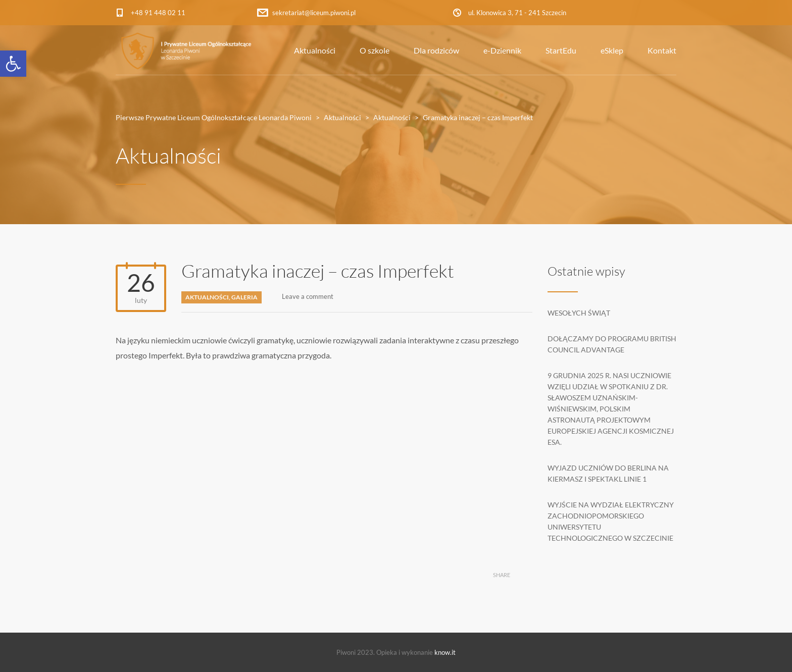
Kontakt (662, 50)
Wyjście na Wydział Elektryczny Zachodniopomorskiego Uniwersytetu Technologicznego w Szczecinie (611, 521)
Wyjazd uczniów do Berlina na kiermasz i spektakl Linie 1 (608, 473)
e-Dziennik (502, 50)
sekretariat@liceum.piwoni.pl (314, 13)
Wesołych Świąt (579, 313)
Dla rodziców (436, 50)
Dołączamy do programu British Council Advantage (612, 344)
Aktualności (315, 50)
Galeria (244, 297)
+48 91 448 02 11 (158, 13)
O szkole (375, 50)
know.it (445, 652)
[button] (13, 64)
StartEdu (561, 50)
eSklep (612, 50)
